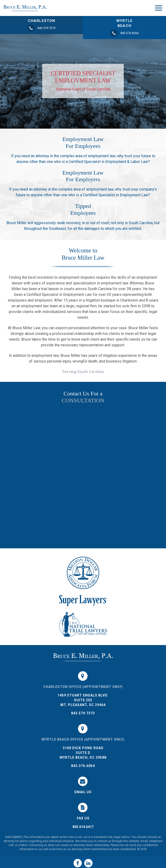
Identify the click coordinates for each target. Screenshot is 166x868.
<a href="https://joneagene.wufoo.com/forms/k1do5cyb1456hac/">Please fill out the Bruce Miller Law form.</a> (83, 476)
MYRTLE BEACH (124, 23)
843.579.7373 (83, 713)
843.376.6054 (83, 766)
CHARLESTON (42, 21)
